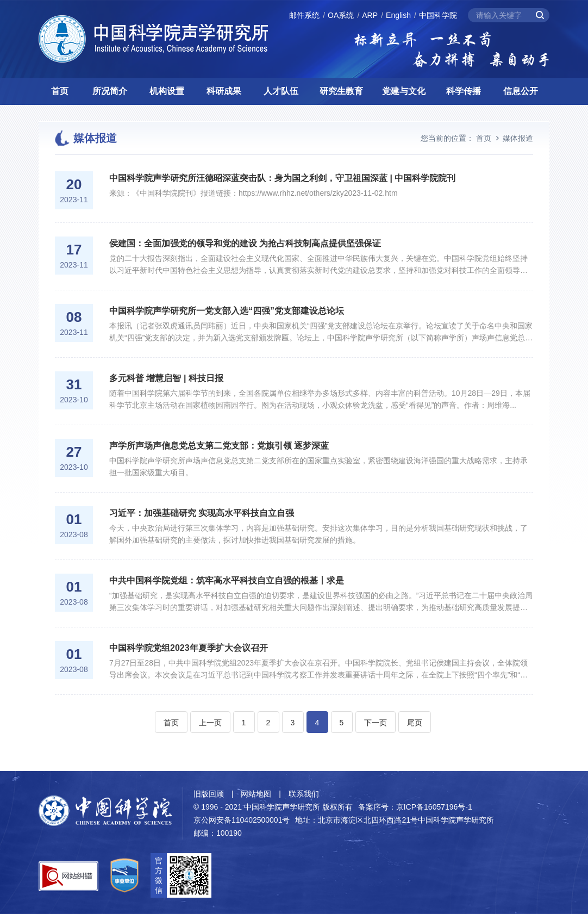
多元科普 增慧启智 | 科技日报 (166, 378)
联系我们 (304, 794)
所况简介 (110, 91)
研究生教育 (341, 91)
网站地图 (256, 794)
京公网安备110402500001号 (242, 820)
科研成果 (224, 91)
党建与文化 (404, 91)
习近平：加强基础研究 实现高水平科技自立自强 (202, 513)
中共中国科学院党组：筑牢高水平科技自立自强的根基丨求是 (227, 580)
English (398, 15)
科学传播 (464, 91)
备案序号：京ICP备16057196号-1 (415, 807)
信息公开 (521, 91)
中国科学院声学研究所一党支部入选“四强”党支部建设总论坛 (227, 311)
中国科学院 (438, 15)
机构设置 (167, 91)
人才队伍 (281, 91)
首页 (60, 91)
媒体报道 (518, 138)
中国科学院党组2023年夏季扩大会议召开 (189, 648)
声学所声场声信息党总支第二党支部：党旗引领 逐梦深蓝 (219, 446)
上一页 (210, 723)
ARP (370, 15)
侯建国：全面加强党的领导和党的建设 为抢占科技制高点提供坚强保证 (245, 243)
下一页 (376, 723)
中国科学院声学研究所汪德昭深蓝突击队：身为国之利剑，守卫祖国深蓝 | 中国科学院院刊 (282, 178)
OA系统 (341, 15)
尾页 (415, 723)
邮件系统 (304, 15)
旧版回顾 (209, 794)
